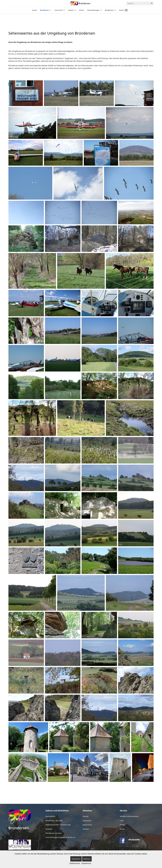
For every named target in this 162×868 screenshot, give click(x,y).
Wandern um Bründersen (129, 816)
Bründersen (44, 10)
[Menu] (126, 10)
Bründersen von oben (54, 833)
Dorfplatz (49, 829)
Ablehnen (87, 859)
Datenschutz (87, 825)
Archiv (121, 10)
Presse (122, 825)
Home (34, 10)
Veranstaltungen (93, 10)
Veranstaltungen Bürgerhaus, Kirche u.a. (61, 837)
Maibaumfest (50, 816)
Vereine (71, 10)
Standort (86, 829)
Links (122, 821)
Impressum (87, 821)
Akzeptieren (76, 859)
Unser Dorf (58, 10)
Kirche (82, 10)
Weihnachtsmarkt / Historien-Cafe (58, 825)
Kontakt (86, 816)
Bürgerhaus (109, 10)
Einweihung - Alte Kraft (54, 821)
